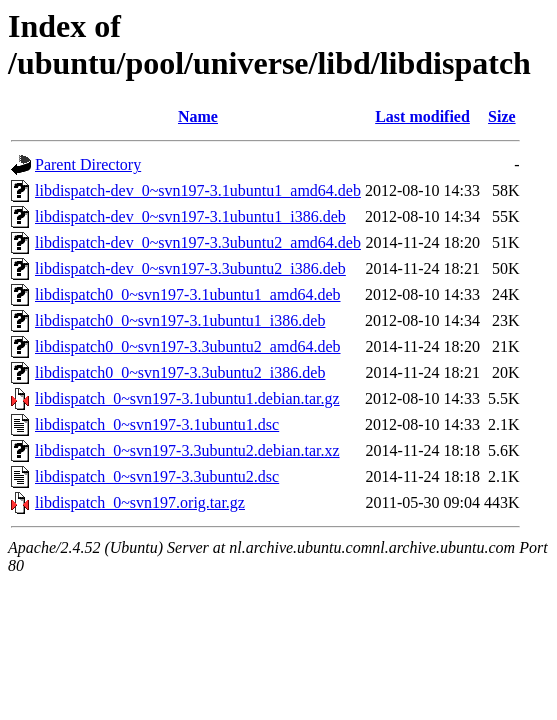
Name (198, 116)
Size (502, 116)
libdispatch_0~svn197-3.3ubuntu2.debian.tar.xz (187, 450)
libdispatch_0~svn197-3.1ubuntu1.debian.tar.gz (187, 398)
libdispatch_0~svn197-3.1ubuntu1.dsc (157, 424)
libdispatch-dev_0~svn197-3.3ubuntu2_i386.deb (190, 268)
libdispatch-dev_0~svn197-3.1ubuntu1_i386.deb (190, 216)
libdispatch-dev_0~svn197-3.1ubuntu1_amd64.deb (198, 190)
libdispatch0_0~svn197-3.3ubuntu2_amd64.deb (188, 346)
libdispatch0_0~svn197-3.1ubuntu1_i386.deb (180, 320)
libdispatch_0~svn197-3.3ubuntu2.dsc (157, 476)
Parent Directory (88, 164)
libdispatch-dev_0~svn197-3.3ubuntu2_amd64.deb (198, 242)
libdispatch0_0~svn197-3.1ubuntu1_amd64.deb (188, 294)
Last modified (422, 116)
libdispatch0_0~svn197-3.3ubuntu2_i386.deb (180, 372)
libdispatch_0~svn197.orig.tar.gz (140, 502)
